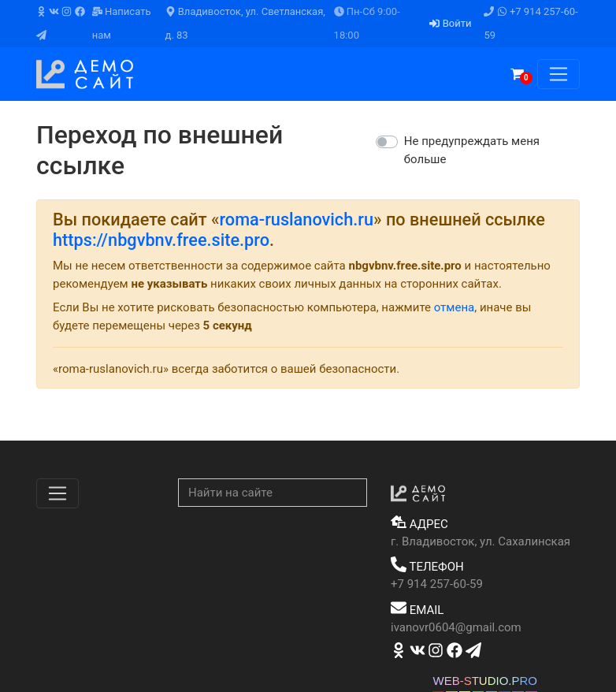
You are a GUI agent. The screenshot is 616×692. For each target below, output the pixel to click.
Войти (450, 23)
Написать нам (122, 23)
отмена (455, 307)
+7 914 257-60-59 (531, 23)
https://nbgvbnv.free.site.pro (161, 240)
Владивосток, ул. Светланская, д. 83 (245, 23)
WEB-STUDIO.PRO (485, 681)
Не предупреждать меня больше (472, 150)
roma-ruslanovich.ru (296, 220)
